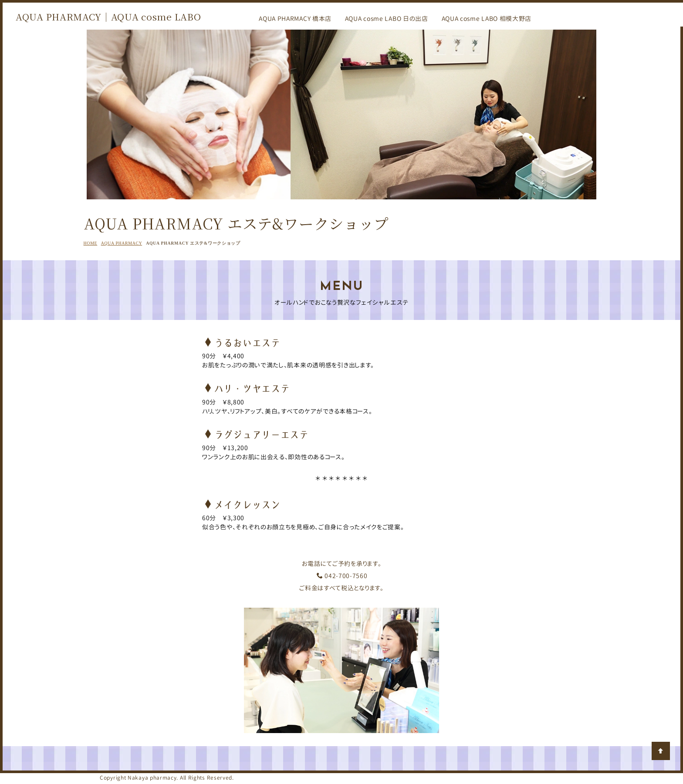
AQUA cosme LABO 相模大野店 (487, 19)
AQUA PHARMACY (122, 243)
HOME (91, 243)
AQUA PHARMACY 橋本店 (295, 19)
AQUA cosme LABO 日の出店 (387, 19)
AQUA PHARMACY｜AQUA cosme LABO (108, 17)
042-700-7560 (342, 576)
